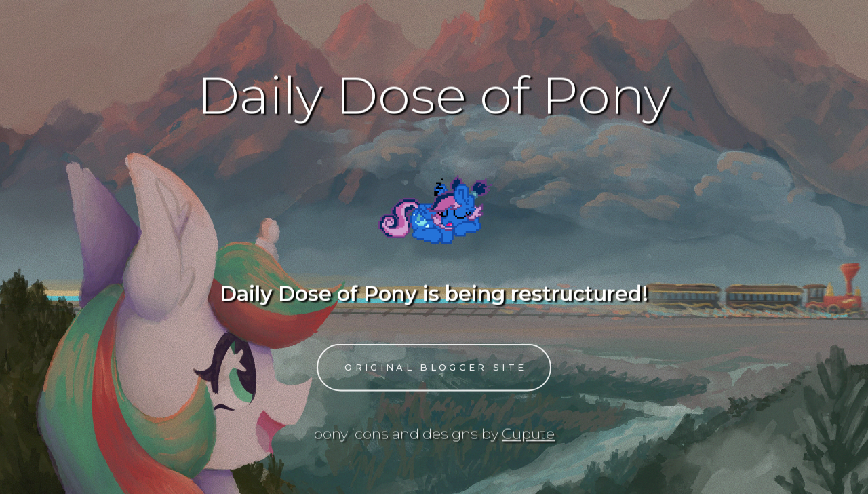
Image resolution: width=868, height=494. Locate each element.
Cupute (528, 434)
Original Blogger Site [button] (435, 368)
